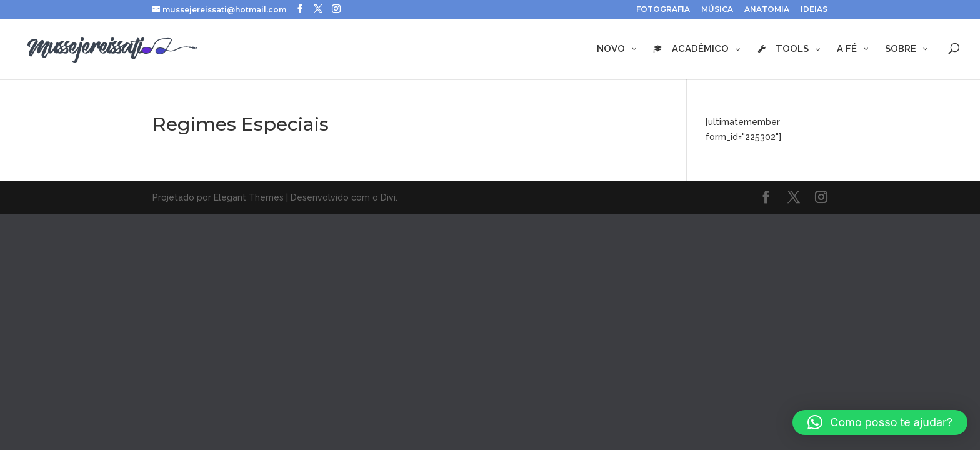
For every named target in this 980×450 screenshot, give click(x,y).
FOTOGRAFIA (663, 10)
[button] (880, 422)
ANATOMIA (767, 10)
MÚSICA (717, 10)
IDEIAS (814, 10)
